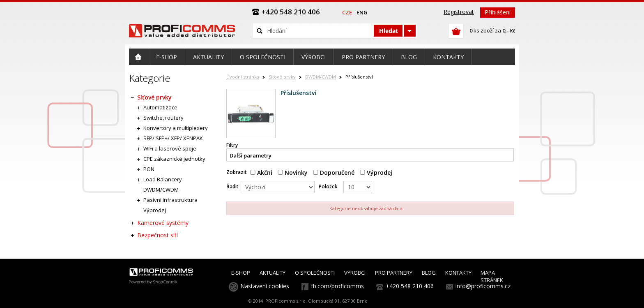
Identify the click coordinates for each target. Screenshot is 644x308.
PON (149, 169)
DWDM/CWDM (321, 77)
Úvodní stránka (243, 77)
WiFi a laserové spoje (170, 148)
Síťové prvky (282, 77)
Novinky (293, 173)
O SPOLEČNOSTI (315, 273)
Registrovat (459, 12)
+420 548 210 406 (410, 286)
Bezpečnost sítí (158, 235)
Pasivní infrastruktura (170, 200)
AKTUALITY (273, 273)
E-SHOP (241, 273)
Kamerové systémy (163, 223)
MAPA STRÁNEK (492, 276)
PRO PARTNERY (394, 273)
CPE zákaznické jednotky (174, 159)
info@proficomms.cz (483, 286)
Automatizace (160, 107)
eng (362, 12)
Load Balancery (163, 179)
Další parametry (251, 155)
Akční (261, 173)
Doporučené (334, 173)
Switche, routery (163, 118)
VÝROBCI (355, 273)
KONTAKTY (458, 273)
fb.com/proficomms (337, 286)
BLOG (429, 273)
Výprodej (376, 173)
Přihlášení (498, 12)
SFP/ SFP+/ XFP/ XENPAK (173, 138)
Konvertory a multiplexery (176, 128)
